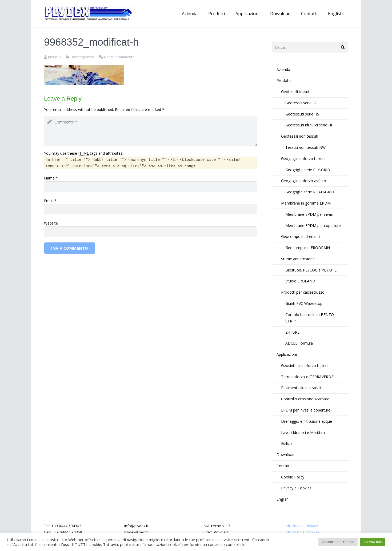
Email (49, 201)
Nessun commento (119, 57)
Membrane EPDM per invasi (309, 214)
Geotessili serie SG (301, 103)
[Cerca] (343, 47)
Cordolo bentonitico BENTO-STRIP (310, 318)
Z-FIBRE (292, 332)
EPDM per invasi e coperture (306, 410)
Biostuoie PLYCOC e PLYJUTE (311, 270)
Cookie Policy (293, 477)
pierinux (55, 57)
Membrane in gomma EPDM (306, 203)
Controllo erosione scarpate (305, 399)
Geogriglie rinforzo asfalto (304, 181)
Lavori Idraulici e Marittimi (303, 432)
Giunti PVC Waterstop (304, 303)
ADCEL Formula (299, 343)
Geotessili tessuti (296, 92)
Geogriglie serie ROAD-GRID (310, 192)
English (283, 499)
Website (51, 223)
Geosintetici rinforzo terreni (305, 366)
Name (49, 178)
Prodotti (284, 80)
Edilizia (287, 443)
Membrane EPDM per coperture (313, 225)
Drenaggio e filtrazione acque (307, 421)
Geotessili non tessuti (300, 136)
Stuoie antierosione (298, 259)
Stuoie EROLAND (300, 281)
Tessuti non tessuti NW (305, 147)
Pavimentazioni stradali (301, 388)
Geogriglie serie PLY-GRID (308, 170)
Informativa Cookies (302, 532)
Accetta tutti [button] (373, 542)
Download (285, 455)
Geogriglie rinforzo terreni (303, 159)
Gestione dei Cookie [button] (338, 542)
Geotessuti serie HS (302, 114)
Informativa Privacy (301, 526)
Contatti (283, 466)
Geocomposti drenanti (300, 236)
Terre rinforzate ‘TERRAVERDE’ (307, 377)
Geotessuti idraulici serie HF (309, 125)
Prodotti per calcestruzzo (303, 292)
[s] (310, 47)
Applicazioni (287, 354)
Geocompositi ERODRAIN (308, 248)
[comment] (150, 131)
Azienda (283, 69)
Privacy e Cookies (296, 488)
